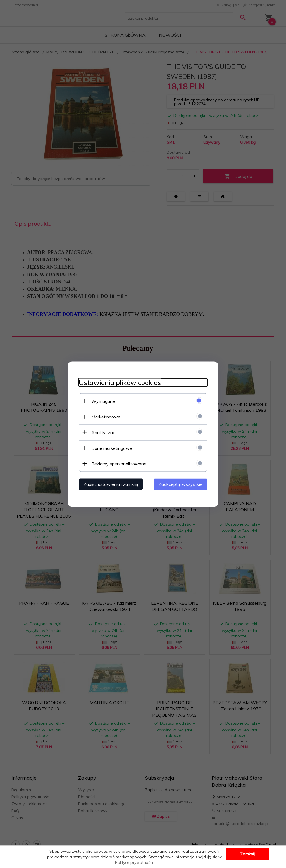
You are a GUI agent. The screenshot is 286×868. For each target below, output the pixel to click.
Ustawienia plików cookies (120, 382)
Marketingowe (106, 417)
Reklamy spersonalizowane (119, 463)
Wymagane (103, 401)
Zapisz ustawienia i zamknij (111, 484)
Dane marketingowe (112, 448)
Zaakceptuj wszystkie (181, 484)
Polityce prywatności (134, 862)
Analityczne (103, 432)
